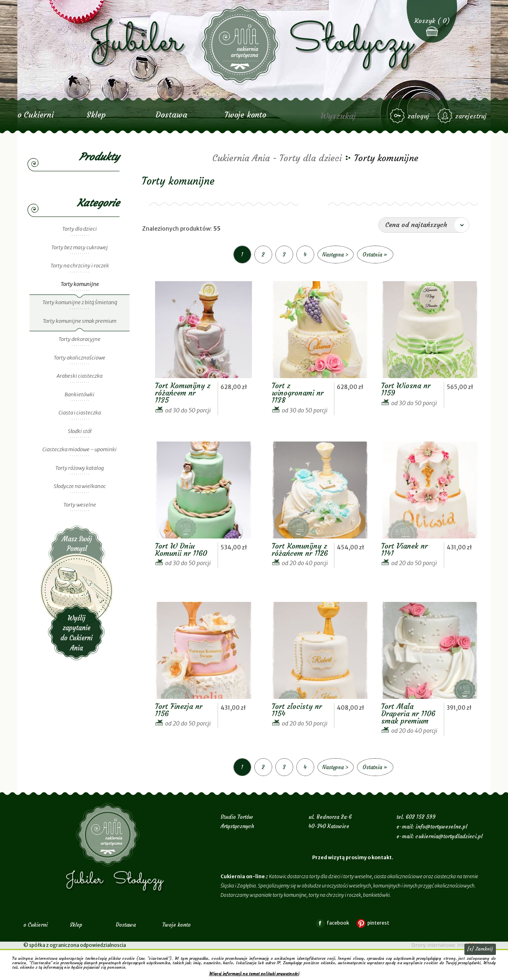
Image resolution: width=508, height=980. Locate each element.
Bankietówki (80, 394)
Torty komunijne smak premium (80, 321)
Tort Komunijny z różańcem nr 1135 (183, 393)
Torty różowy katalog (80, 468)
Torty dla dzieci (80, 229)
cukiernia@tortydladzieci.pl (449, 836)
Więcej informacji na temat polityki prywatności (254, 974)
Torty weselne (80, 505)
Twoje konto (245, 115)
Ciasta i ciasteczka (80, 413)
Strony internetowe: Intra (448, 945)
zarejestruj (471, 116)
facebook (338, 923)
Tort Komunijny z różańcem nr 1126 (300, 550)
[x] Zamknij (480, 949)
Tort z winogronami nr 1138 (298, 393)
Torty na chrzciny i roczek (80, 266)
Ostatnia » (375, 255)
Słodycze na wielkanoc (80, 486)
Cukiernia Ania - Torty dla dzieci (277, 158)
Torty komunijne (80, 284)
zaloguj (418, 116)
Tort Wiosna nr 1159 (406, 389)
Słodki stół (80, 431)
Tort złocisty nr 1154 (297, 710)
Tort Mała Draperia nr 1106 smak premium (408, 714)
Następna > (335, 255)
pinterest (378, 923)
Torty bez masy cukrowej (80, 247)
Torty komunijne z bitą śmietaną (80, 302)
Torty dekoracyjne (80, 339)
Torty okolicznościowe (80, 358)
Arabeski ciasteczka (80, 376)
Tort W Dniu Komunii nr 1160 (181, 550)
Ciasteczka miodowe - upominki (80, 449)
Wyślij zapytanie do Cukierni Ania (77, 593)
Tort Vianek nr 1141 (404, 550)
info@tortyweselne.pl (441, 827)
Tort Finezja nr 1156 (179, 710)
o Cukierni (36, 115)
